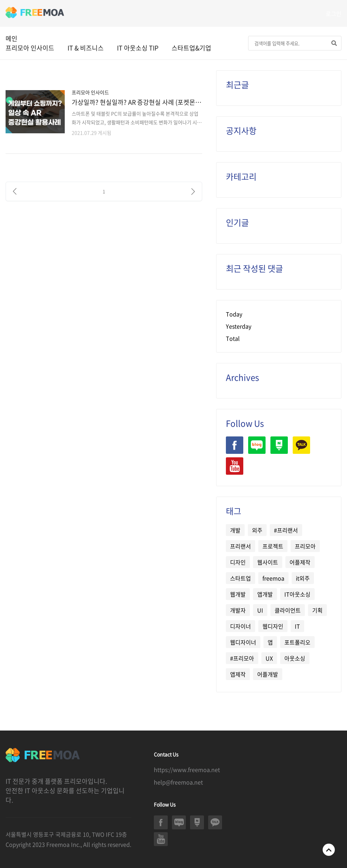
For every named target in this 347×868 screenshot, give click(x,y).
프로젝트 (273, 546)
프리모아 (305, 546)
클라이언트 (288, 610)
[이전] (15, 191)
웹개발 (238, 594)
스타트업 (240, 578)
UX (269, 658)
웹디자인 (273, 626)
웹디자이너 (243, 642)
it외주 (303, 578)
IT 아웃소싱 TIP (138, 48)
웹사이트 (268, 562)
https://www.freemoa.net (187, 770)
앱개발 (265, 594)
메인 (11, 38)
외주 (257, 530)
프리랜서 (240, 546)
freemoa (273, 578)
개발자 (238, 610)
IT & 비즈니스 (86, 48)
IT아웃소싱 (297, 594)
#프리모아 (242, 658)
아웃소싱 (295, 658)
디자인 (238, 562)
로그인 (334, 14)
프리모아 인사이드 (30, 48)
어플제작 (300, 562)
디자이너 (240, 626)
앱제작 (238, 674)
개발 (235, 530)
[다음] (193, 191)
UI (260, 610)
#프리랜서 (286, 530)
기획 (317, 610)
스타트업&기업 (191, 48)
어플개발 (268, 674)
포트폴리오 (297, 642)
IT (297, 626)
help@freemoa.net (178, 782)
